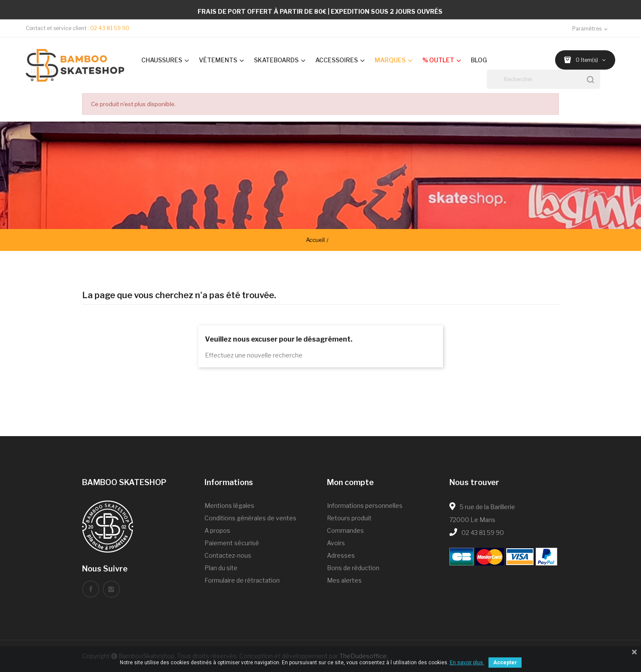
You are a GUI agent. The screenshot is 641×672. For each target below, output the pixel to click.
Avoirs (336, 543)
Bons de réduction (353, 568)
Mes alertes (344, 580)
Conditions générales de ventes (250, 518)
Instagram (111, 589)
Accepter (505, 663)
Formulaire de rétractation (242, 580)
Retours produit (349, 518)
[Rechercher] (543, 79)
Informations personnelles (365, 506)
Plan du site (221, 568)
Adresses (341, 555)
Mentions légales (229, 506)
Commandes (345, 530)
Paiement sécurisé (232, 543)
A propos (217, 530)
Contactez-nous (228, 555)
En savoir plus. (467, 663)
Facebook (91, 589)
